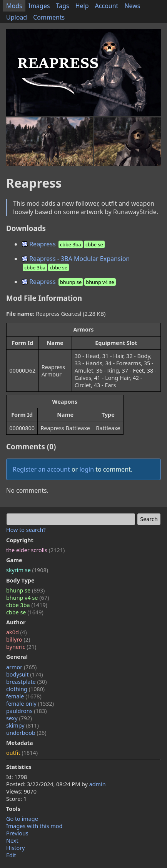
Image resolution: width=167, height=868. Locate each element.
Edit (11, 855)
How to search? (26, 530)
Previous (17, 833)
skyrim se (27, 570)
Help (82, 6)
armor (21, 667)
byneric (21, 647)
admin (98, 784)
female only (30, 704)
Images (39, 6)
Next (12, 841)
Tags (63, 6)
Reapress (64, 244)
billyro (18, 639)
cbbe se (25, 612)
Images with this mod (34, 826)
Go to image (22, 819)
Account (107, 6)
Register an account (41, 469)
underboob (26, 733)
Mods (14, 6)
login (87, 469)
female (24, 696)
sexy (19, 718)
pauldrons (27, 711)
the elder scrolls (35, 550)
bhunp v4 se (28, 598)
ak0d (16, 632)
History (15, 848)
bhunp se (25, 590)
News (132, 6)
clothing (25, 689)
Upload (17, 17)
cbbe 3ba (27, 605)
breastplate (27, 682)
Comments (49, 17)
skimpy (23, 725)
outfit (22, 753)
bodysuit (25, 674)
